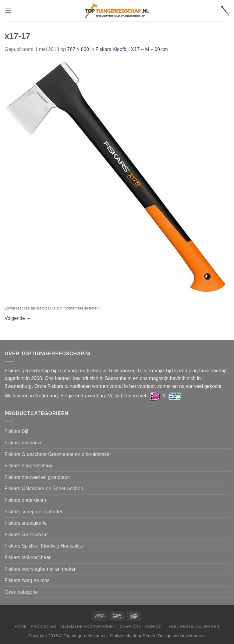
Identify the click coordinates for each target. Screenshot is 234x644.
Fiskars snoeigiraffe (26, 523)
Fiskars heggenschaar (28, 466)
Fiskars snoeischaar (26, 535)
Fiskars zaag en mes (27, 580)
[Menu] (8, 11)
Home (21, 627)
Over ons (130, 627)
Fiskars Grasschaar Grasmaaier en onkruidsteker (58, 454)
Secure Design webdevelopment (174, 636)
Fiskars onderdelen (25, 500)
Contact (155, 627)
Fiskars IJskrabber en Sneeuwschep (44, 488)
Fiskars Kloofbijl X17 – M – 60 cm (131, 49)
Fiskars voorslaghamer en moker (40, 569)
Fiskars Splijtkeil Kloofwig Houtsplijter (45, 546)
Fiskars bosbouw (23, 443)
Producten (43, 627)
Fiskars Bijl (16, 431)
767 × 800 (78, 49)
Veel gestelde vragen (194, 627)
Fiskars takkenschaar (28, 557)
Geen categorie (21, 592)
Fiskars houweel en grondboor (37, 477)
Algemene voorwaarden (88, 627)
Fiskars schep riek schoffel (33, 512)
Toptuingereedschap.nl (85, 636)
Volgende (18, 318)
